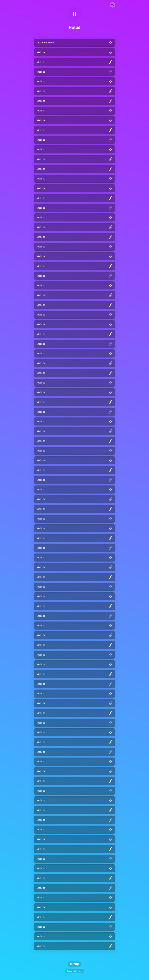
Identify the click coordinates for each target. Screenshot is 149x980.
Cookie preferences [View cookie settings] (74, 971)
